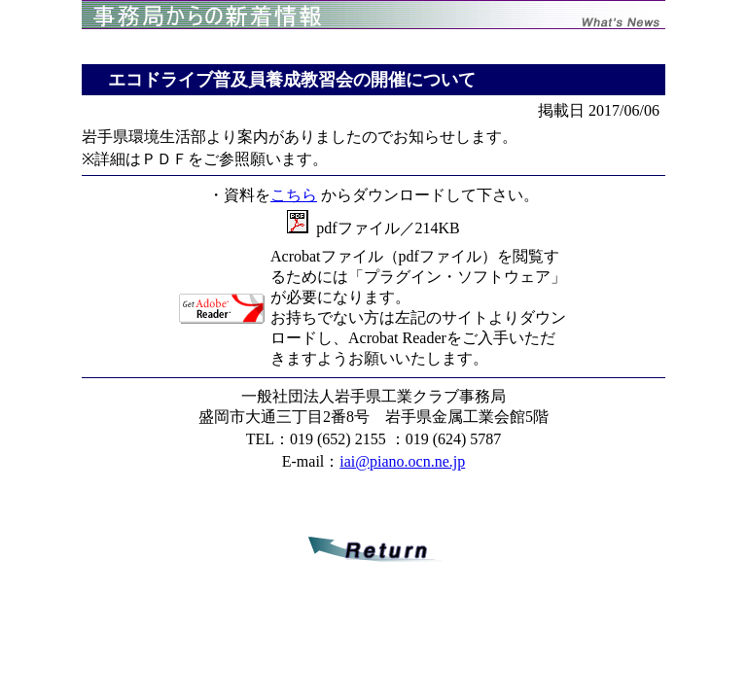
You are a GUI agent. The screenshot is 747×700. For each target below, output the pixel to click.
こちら (294, 195)
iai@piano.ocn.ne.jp (402, 461)
